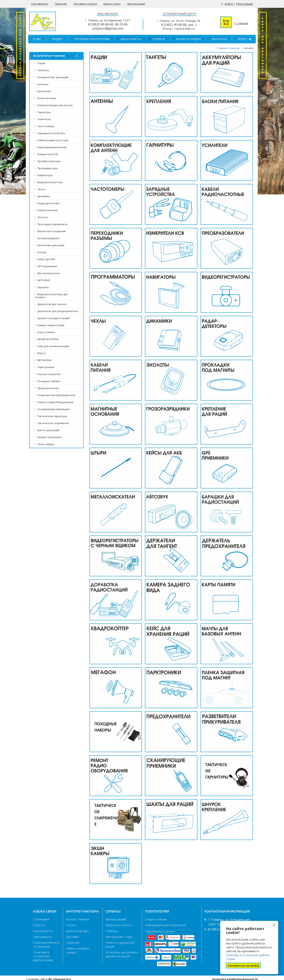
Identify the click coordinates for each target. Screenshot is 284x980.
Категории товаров (50, 56)
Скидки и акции (156, 919)
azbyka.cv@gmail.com (108, 28)
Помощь (112, 931)
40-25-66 (121, 24)
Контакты (219, 39)
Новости (39, 925)
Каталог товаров (78, 919)
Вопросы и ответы (119, 925)
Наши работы (131, 39)
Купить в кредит (78, 931)
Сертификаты (40, 4)
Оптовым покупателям (92, 39)
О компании (41, 919)
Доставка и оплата (85, 4)
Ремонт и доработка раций (120, 944)
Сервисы (159, 39)
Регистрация (245, 4)
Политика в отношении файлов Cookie (43, 956)
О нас (37, 39)
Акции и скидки (188, 39)
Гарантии (61, 4)
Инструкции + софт (119, 937)
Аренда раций (136, 4)
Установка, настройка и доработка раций (122, 954)
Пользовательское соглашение (46, 944)
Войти (229, 4)
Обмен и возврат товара (78, 950)
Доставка (72, 937)
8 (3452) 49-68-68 (101, 24)
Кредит (58, 39)
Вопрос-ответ (112, 4)
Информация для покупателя (165, 925)
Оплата (71, 925)
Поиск (245, 39)
